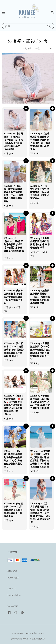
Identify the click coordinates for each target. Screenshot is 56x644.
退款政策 (34, 638)
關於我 (42, 638)
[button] (4, 12)
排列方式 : (28, 48)
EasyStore (39, 633)
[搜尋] (49, 26)
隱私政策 (24, 638)
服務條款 (15, 638)
